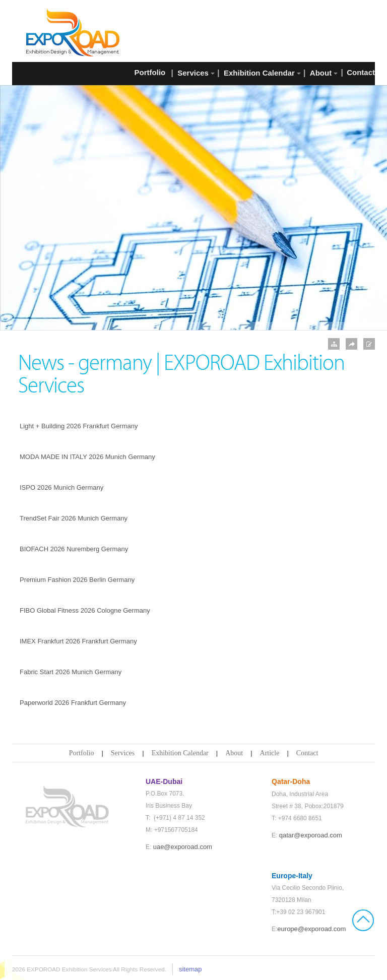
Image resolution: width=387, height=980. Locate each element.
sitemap (190, 969)
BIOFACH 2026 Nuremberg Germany (74, 549)
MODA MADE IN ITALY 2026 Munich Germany (87, 457)
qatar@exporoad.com (311, 835)
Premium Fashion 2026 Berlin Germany (77, 580)
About (234, 753)
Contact (307, 753)
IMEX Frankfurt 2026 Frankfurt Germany (78, 641)
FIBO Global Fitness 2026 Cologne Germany (85, 610)
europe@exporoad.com (311, 929)
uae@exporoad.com (183, 847)
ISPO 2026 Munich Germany (61, 487)
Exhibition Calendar (180, 753)
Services (123, 753)
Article (270, 753)
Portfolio (82, 753)
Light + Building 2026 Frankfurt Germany (79, 426)
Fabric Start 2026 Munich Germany (71, 672)
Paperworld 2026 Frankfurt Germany (73, 703)
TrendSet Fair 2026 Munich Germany (74, 518)
